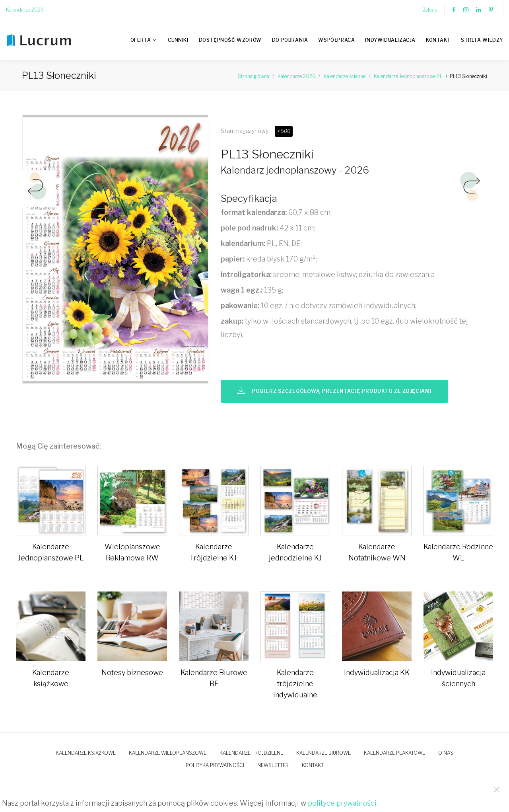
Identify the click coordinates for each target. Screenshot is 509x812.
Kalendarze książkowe (86, 753)
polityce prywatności (342, 803)
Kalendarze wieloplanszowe (168, 753)
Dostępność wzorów (230, 40)
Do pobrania (290, 40)
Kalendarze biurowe (323, 753)
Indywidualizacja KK (377, 672)
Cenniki (178, 40)
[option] (115, 251)
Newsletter (273, 765)
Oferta (141, 40)
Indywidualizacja (390, 40)
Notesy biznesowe (132, 672)
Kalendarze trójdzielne (251, 753)
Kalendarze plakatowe (394, 753)
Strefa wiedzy (482, 40)
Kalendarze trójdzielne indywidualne (295, 684)
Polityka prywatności (215, 765)
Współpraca (336, 40)
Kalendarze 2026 (25, 10)
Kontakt (438, 40)
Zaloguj (431, 10)
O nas (446, 753)
